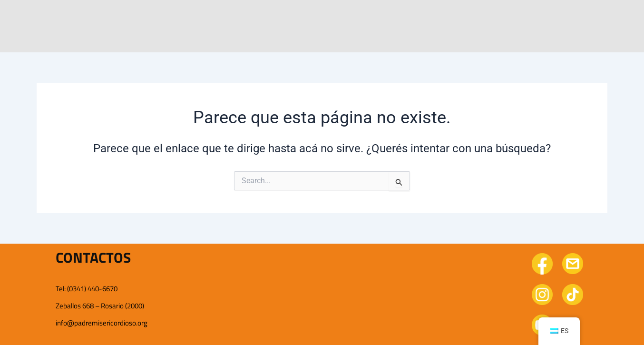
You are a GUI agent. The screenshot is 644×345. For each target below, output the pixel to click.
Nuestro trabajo (306, 17)
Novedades (394, 17)
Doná (560, 17)
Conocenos (218, 17)
